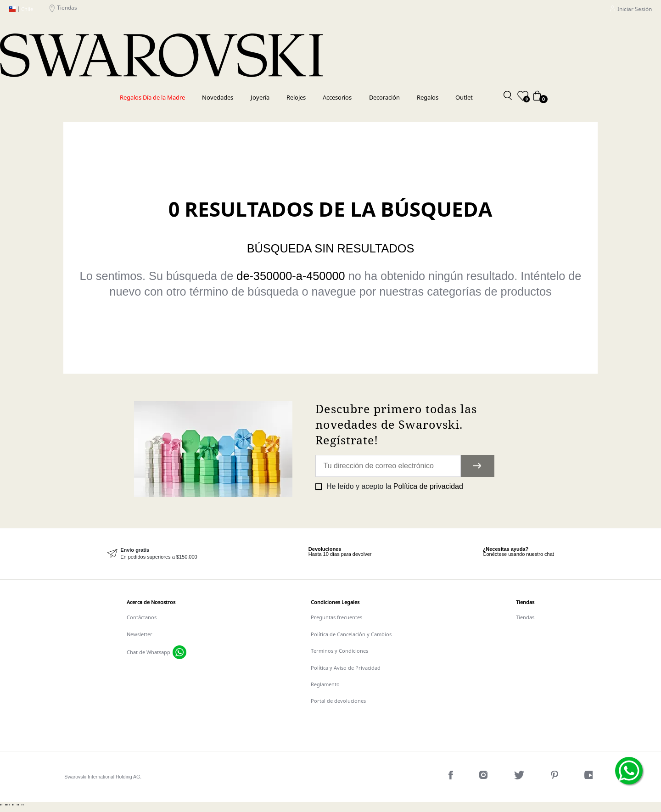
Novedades (218, 97)
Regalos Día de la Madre (152, 97)
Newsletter (140, 634)
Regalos (428, 97)
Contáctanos (142, 617)
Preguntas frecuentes (336, 617)
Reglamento (325, 684)
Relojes (296, 97)
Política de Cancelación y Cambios (351, 634)
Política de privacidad (428, 486)
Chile (21, 9)
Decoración (384, 97)
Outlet (464, 97)
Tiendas (63, 9)
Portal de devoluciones (338, 701)
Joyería (260, 97)
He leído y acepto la (393, 486)
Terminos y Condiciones (339, 651)
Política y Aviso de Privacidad (346, 668)
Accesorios (337, 97)
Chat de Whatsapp (148, 652)
